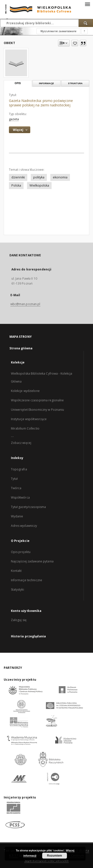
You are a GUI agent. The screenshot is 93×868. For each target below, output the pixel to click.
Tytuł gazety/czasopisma (29, 507)
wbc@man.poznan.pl (25, 304)
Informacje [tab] (46, 83)
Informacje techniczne (27, 580)
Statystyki (17, 590)
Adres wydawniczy (24, 526)
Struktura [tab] (75, 83)
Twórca (16, 488)
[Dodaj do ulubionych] (75, 43)
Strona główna (21, 348)
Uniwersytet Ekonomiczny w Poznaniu (38, 410)
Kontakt (16, 571)
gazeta (14, 119)
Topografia (19, 469)
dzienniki (18, 177)
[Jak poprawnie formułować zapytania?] (84, 31)
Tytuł (14, 479)
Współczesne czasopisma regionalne (37, 400)
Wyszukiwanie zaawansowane (58, 31)
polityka (39, 177)
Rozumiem (54, 856)
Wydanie (17, 516)
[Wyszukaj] (86, 23)
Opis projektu (21, 552)
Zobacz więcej (21, 443)
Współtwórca (20, 497)
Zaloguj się (19, 620)
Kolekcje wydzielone (25, 391)
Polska (16, 185)
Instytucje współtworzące (29, 419)
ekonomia (60, 177)
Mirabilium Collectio (25, 428)
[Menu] (87, 4)
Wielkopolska (39, 185)
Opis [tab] (18, 83)
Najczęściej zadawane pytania (32, 561)
